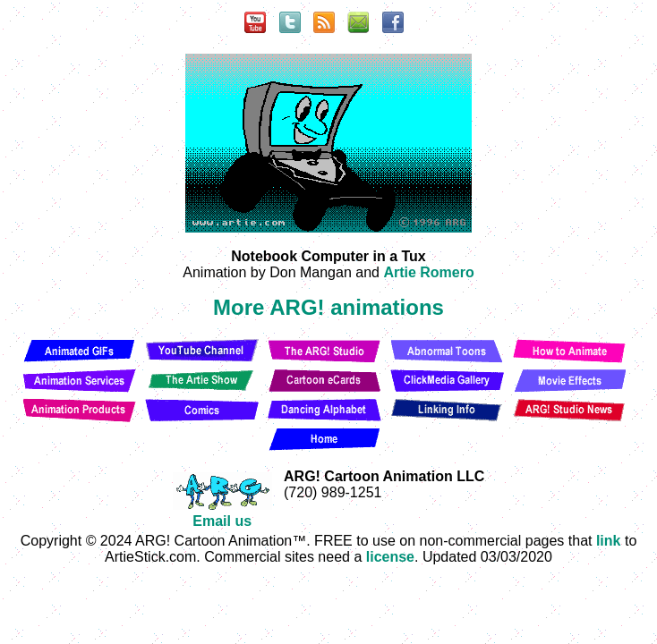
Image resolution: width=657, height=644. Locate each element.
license (390, 557)
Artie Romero (428, 272)
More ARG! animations (328, 307)
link (609, 541)
